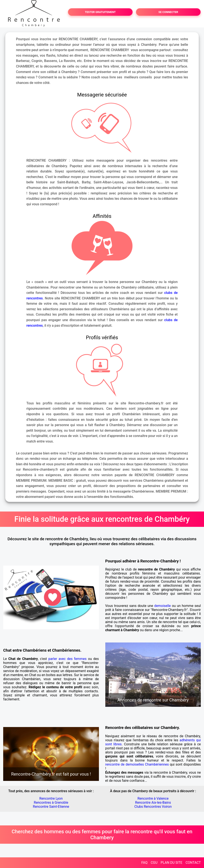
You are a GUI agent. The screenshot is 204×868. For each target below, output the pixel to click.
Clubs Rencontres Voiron (153, 807)
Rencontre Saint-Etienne (51, 807)
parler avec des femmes (67, 659)
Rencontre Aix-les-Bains (153, 803)
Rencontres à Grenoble (51, 803)
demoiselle (162, 606)
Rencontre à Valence (153, 798)
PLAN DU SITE (172, 863)
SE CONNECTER (168, 12)
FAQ (144, 863)
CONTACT (193, 863)
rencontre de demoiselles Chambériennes (137, 764)
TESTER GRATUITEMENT (100, 12)
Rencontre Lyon (51, 798)
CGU (154, 863)
